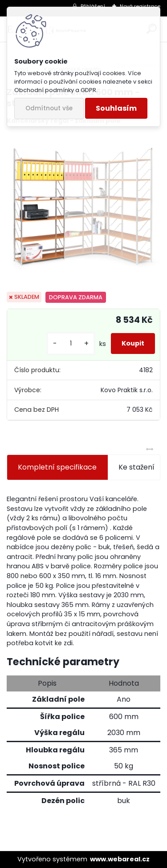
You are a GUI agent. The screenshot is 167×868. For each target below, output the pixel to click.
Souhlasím (116, 108)
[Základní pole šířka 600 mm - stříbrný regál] (83, 209)
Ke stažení (136, 467)
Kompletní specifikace (57, 467)
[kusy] (71, 344)
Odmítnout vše (49, 108)
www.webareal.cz (120, 859)
